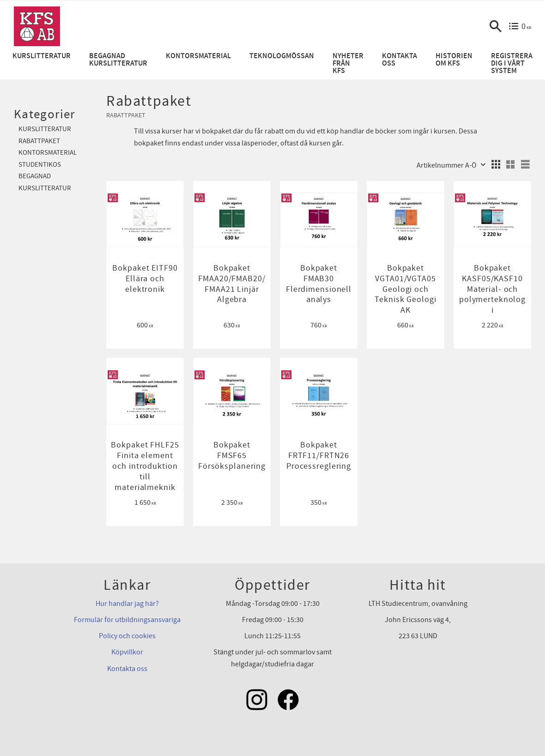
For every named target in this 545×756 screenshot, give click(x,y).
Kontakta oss (127, 669)
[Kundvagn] (520, 26)
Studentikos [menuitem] (40, 165)
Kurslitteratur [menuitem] (42, 56)
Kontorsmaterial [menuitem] (198, 56)
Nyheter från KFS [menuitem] (348, 64)
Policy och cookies (127, 636)
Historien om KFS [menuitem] (454, 60)
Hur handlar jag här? (127, 604)
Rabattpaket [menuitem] (39, 141)
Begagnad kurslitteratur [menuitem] (118, 60)
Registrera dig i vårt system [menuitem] (512, 64)
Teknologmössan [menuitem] (282, 56)
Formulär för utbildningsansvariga (127, 620)
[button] (496, 26)
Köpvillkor (127, 652)
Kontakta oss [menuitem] (400, 60)
